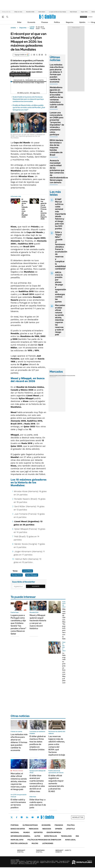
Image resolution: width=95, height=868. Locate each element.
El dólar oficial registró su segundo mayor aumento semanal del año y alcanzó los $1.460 (56, 783)
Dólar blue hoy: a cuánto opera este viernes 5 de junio (38, 804)
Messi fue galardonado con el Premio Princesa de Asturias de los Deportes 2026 (45, 209)
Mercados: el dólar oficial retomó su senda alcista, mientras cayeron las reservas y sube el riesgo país (60, 320)
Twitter (12, 817)
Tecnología (66, 836)
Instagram (22, 817)
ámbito (13, 28)
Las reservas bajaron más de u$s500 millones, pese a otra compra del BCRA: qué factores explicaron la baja (57, 746)
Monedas (53, 376)
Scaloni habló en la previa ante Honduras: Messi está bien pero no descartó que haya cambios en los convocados (28, 99)
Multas (35, 843)
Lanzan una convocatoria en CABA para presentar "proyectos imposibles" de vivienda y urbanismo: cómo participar (57, 124)
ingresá (90, 17)
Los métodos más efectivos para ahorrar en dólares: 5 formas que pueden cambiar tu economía (57, 73)
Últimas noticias (30, 825)
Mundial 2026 (30, 12)
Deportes (23, 28)
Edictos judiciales (19, 843)
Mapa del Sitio (17, 840)
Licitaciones (48, 843)
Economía (31, 22)
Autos (37, 836)
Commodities (65, 376)
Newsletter (90, 22)
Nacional (15, 832)
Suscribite (36, 586)
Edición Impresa (54, 832)
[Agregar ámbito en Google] (21, 55)
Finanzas (45, 22)
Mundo (27, 832)
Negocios (70, 22)
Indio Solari (42, 12)
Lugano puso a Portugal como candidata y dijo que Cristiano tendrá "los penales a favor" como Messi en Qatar (18, 624)
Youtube (33, 817)
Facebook (17, 817)
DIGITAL (22, 851)
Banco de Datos (18, 829)
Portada (15, 825)
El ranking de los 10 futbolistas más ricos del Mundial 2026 (26, 208)
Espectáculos (51, 836)
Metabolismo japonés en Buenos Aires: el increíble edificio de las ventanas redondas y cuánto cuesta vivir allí (57, 97)
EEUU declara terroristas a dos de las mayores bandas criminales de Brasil (56, 148)
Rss (77, 836)
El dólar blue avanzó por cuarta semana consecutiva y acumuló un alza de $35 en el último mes (37, 783)
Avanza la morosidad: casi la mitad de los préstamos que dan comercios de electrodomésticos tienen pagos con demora (59, 171)
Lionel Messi (32, 28)
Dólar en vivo (18, 12)
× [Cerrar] (28, 74)
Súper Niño (84, 12)
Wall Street (73, 12)
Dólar (19, 22)
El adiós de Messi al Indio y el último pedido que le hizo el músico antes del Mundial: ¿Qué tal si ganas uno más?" (29, 108)
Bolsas (58, 376)
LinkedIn (27, 817)
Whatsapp (38, 817)
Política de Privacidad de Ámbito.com (44, 840)
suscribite (84, 17)
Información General (21, 836)
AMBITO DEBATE (63, 851)
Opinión (82, 22)
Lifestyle (70, 829)
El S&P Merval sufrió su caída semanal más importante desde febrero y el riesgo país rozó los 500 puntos (60, 214)
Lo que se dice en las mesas (57, 12)
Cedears (72, 376)
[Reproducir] (29, 79)
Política (57, 22)
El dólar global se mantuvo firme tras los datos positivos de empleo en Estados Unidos (38, 743)
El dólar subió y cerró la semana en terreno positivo (18, 804)
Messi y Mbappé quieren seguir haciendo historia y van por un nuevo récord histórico (38, 622)
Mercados (34, 829)
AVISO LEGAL (70, 840)
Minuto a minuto (18, 771)
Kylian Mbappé (32, 575)
